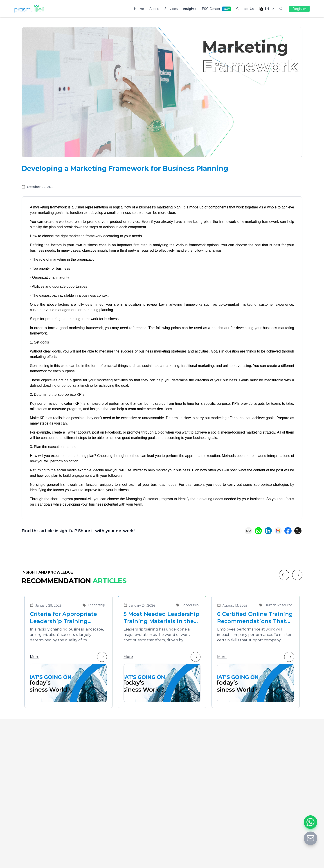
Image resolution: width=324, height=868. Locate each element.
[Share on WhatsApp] (258, 531)
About (154, 9)
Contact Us (245, 9)
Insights (190, 9)
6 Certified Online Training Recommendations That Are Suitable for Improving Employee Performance (255, 618)
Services (171, 9)
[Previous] (284, 575)
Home (139, 9)
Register (299, 9)
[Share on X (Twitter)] (298, 531)
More (68, 657)
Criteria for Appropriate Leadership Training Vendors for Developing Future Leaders (64, 618)
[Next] (297, 575)
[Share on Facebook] (288, 531)
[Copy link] (248, 531)
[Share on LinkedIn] (268, 531)
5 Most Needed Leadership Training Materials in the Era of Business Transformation (161, 618)
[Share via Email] (278, 531)
